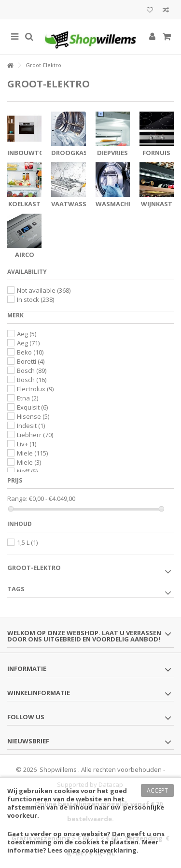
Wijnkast (157, 204)
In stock (35, 299)
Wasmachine (117, 204)
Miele (32, 453)
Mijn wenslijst (150, 10)
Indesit (31, 426)
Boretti (31, 361)
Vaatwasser (72, 204)
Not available (44, 290)
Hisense (33, 416)
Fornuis (156, 153)
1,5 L (27, 542)
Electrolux (35, 389)
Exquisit (32, 407)
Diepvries (112, 153)
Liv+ (27, 444)
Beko (30, 352)
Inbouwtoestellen (41, 153)
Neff (27, 471)
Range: (17, 499)
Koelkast (24, 204)
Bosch (32, 370)
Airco (25, 255)
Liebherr (35, 435)
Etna (28, 398)
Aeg (27, 334)
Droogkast (71, 153)
